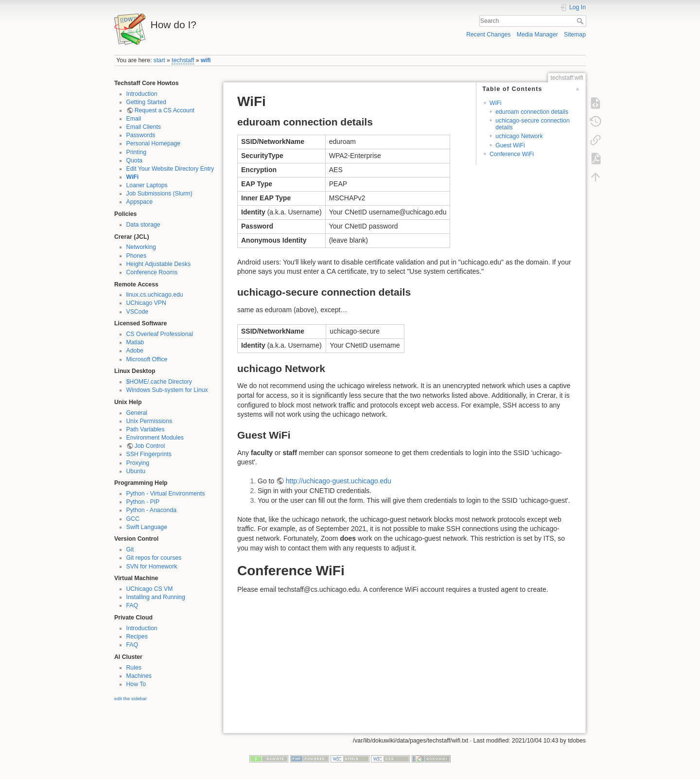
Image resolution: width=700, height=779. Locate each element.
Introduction (142, 94)
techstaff (183, 60)
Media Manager (537, 35)
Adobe (135, 351)
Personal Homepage (154, 143)
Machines (139, 676)
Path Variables (146, 429)
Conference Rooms (152, 272)
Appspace (140, 202)
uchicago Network (519, 136)
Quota (134, 160)
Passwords (141, 135)
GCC (133, 519)
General (137, 413)
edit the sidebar (131, 699)
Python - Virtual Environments (166, 494)
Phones (137, 256)
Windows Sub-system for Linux (167, 390)
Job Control (150, 446)
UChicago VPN (146, 303)
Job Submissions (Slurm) (159, 194)
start (159, 60)
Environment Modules (155, 438)
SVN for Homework (152, 567)
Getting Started (146, 102)
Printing (137, 152)
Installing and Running (156, 597)
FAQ (132, 605)
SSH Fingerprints (149, 454)
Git (130, 549)
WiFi (133, 177)
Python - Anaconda (152, 510)
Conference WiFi (512, 154)
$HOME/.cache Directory (159, 382)
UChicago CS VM (150, 589)
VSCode (138, 312)
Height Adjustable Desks (159, 264)
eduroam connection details (532, 112)
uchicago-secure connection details (533, 124)
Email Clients (144, 127)
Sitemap (575, 35)
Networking (141, 247)
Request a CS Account (165, 110)
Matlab (135, 342)
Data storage (143, 225)
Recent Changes (488, 35)
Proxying (138, 463)
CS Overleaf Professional (160, 334)
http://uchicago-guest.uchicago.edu (339, 481)
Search (581, 21)
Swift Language (147, 527)
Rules (134, 668)
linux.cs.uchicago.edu (155, 295)
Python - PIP (143, 502)
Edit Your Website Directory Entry (170, 169)
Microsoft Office (147, 359)
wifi (206, 60)
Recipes (137, 637)
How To (136, 684)
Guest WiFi (510, 145)
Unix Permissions (149, 421)
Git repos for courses (154, 558)
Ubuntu (136, 471)
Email (134, 119)
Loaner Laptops (147, 185)
